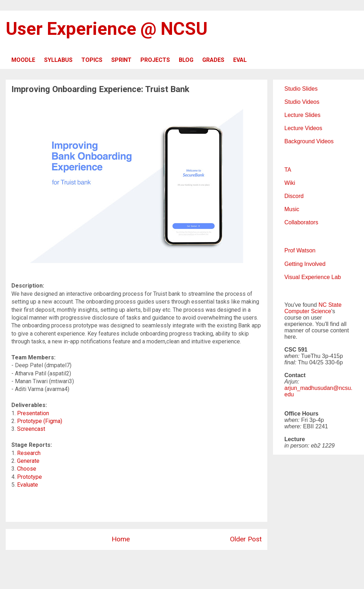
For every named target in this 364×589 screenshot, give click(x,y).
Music (292, 209)
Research (29, 453)
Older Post (246, 539)
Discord (294, 196)
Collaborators (301, 222)
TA (288, 170)
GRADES (213, 60)
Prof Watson (300, 250)
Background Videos (309, 141)
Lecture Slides (302, 115)
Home (121, 539)
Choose (27, 469)
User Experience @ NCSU (107, 29)
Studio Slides (301, 89)
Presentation (33, 413)
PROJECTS (155, 60)
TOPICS (92, 60)
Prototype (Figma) (40, 421)
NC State (330, 305)
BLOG (186, 60)
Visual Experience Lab (313, 277)
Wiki (290, 183)
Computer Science (308, 311)
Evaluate (28, 485)
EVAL (240, 60)
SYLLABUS (58, 60)
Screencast (31, 429)
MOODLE (23, 60)
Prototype (30, 477)
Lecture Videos (303, 128)
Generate (28, 461)
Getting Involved (305, 264)
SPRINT (121, 60)
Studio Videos (302, 102)
